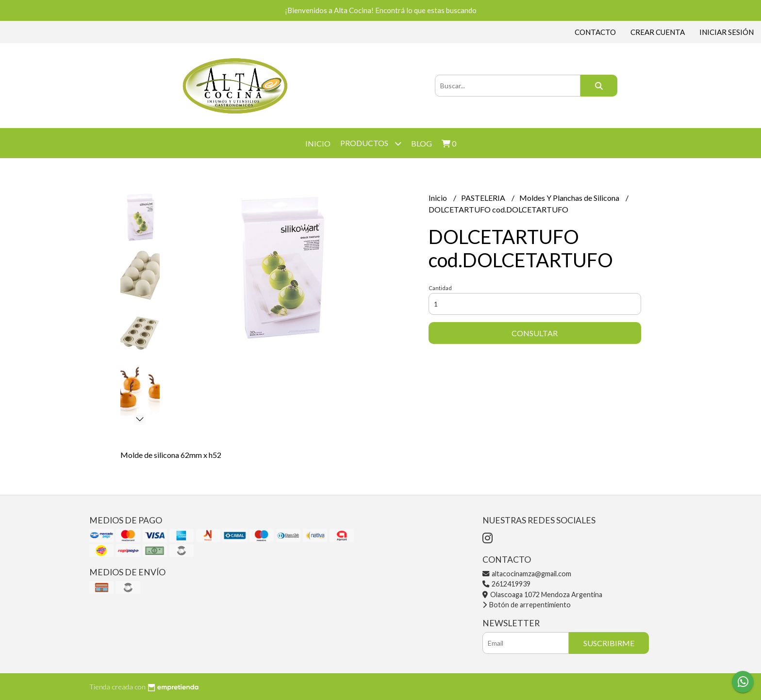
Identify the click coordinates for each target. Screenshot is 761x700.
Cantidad (440, 288)
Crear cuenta (658, 32)
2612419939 (506, 584)
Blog (422, 143)
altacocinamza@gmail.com (527, 574)
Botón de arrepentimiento (527, 605)
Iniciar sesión (727, 32)
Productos (371, 143)
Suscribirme (609, 643)
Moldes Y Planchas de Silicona (570, 198)
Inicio (318, 143)
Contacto (595, 32)
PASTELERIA (484, 198)
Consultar (535, 333)
